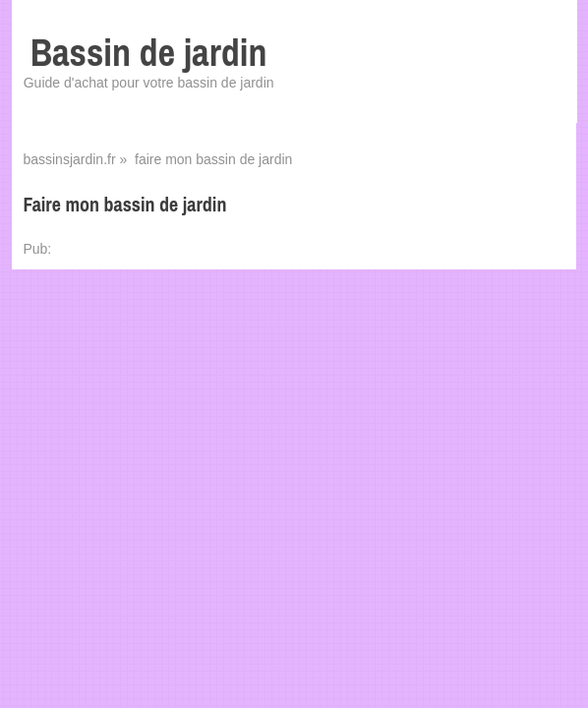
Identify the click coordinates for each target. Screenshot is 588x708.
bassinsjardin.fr (69, 159)
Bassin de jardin (149, 53)
